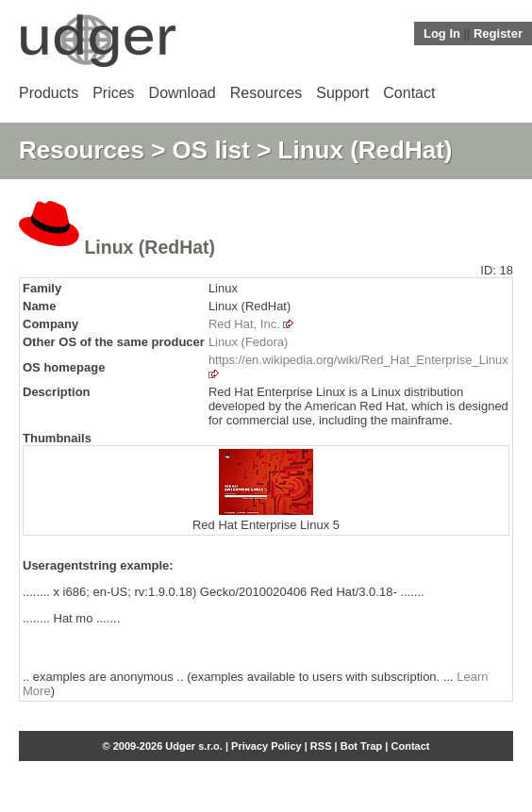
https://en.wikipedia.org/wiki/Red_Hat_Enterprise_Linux (358, 360)
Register (498, 33)
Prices (113, 93)
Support (342, 93)
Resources (266, 93)
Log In (442, 33)
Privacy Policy (266, 746)
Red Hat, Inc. (244, 324)
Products (49, 93)
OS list (211, 150)
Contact (409, 93)
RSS (321, 746)
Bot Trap (362, 746)
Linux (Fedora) (249, 342)
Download (183, 93)
